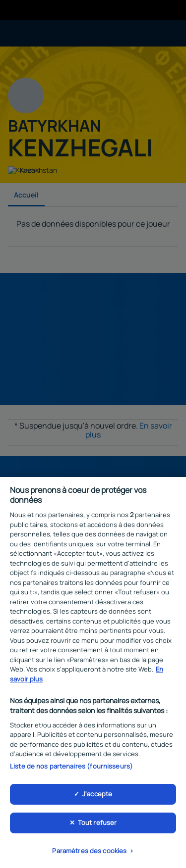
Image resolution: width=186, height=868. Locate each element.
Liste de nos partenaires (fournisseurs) (71, 769)
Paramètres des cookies (89, 853)
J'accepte (97, 796)
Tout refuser (97, 825)
